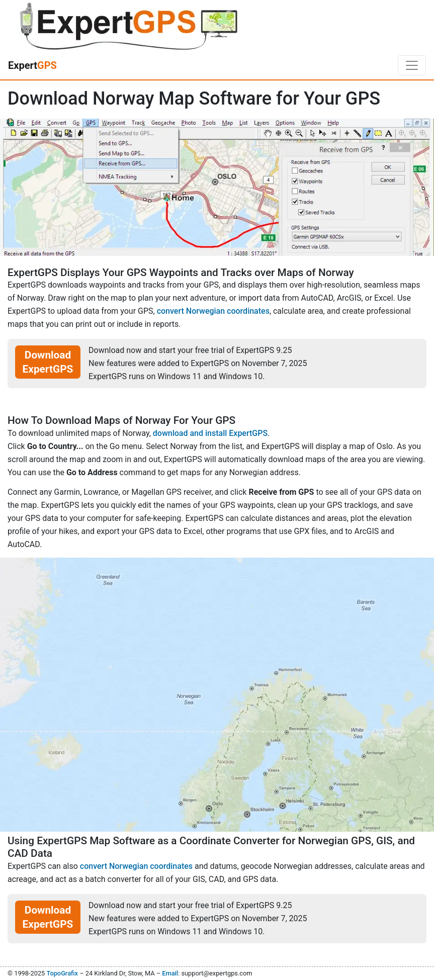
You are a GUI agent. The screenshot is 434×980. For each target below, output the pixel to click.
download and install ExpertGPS (210, 433)
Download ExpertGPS (48, 362)
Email (170, 973)
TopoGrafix (62, 973)
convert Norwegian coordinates (213, 311)
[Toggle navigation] (412, 65)
